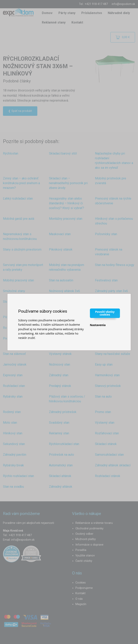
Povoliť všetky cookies (105, 313)
